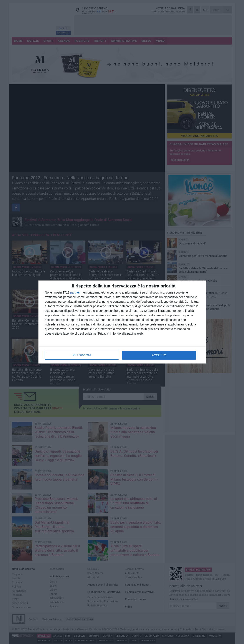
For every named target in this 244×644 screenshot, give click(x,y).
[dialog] (122, 322)
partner (75, 292)
